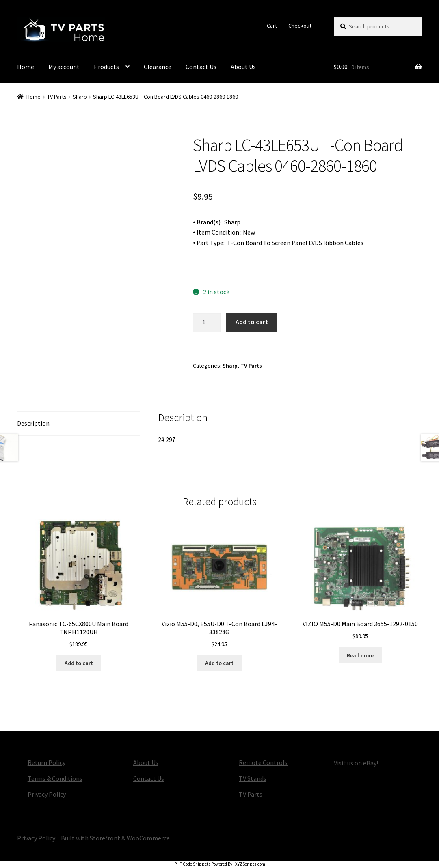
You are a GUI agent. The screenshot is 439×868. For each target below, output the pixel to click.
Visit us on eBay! (356, 763)
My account (64, 67)
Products (106, 67)
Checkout (300, 26)
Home (26, 67)
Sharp (80, 97)
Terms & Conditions (55, 778)
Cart (272, 26)
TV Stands (253, 778)
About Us (243, 67)
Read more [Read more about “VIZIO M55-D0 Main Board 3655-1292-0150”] (360, 655)
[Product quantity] (207, 322)
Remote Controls (263, 762)
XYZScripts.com (250, 864)
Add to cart (252, 322)
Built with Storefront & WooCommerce (115, 838)
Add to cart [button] (79, 663)
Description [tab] (33, 423)
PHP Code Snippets (192, 864)
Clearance (158, 67)
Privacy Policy (47, 794)
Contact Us (201, 67)
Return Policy (46, 762)
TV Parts (57, 97)
